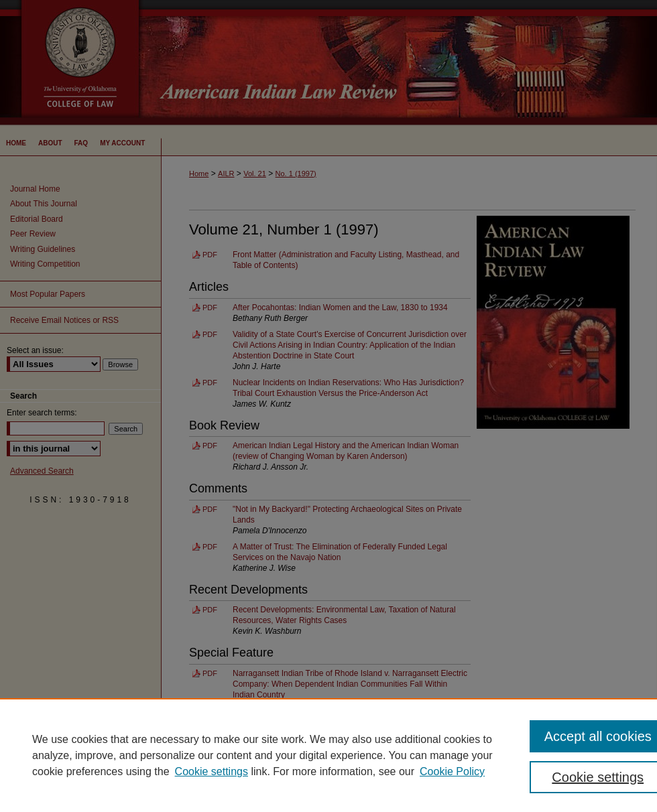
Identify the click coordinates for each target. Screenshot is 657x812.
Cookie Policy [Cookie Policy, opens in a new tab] (452, 771)
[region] (328, 755)
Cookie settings (212, 771)
